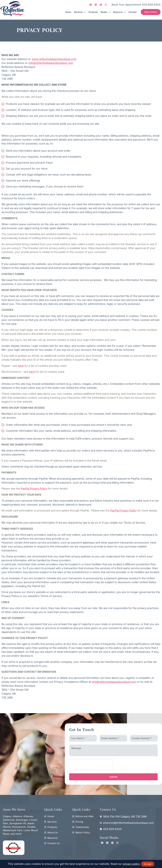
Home (68, 12)
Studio (105, 12)
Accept (148, 864)
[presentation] (91, 765)
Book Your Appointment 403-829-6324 (136, 5)
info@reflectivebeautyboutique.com (51, 63)
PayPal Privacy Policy (34, 489)
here (21, 366)
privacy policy (131, 864)
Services (80, 12)
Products (93, 12)
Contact (133, 12)
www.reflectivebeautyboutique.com (54, 59)
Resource (119, 12)
